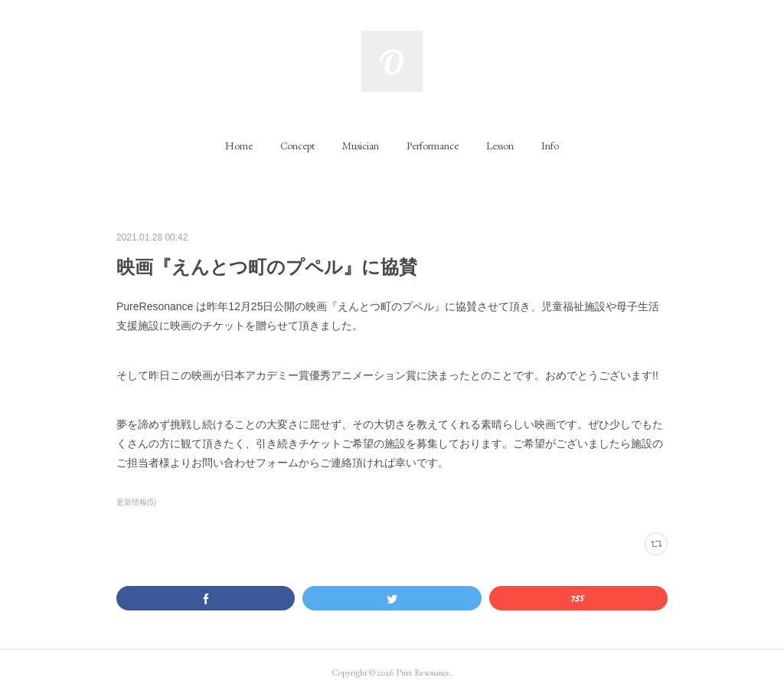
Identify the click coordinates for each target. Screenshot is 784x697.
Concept (297, 146)
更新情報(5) (136, 502)
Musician (361, 146)
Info (550, 146)
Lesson (500, 146)
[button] (239, 146)
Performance (433, 146)
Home (239, 146)
